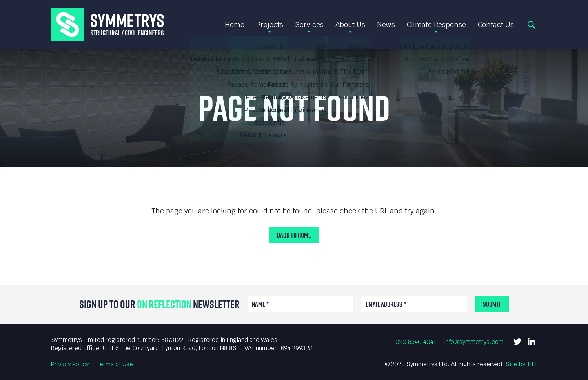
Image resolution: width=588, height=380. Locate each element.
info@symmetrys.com (474, 342)
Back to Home (294, 235)
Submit (492, 304)
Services (309, 25)
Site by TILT (522, 364)
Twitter (517, 342)
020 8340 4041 (416, 342)
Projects (270, 25)
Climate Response (436, 25)
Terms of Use (115, 364)
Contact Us (496, 25)
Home (235, 25)
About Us (350, 25)
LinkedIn (532, 342)
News (386, 25)
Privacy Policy (70, 364)
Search (532, 25)
